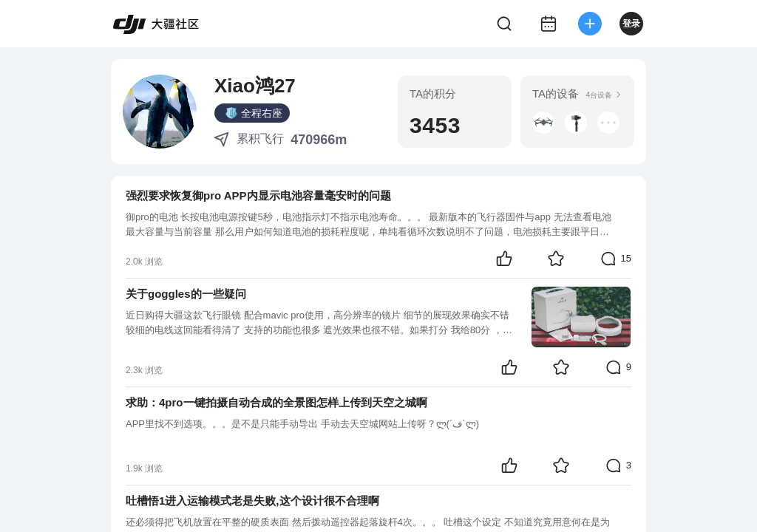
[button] (543, 123)
